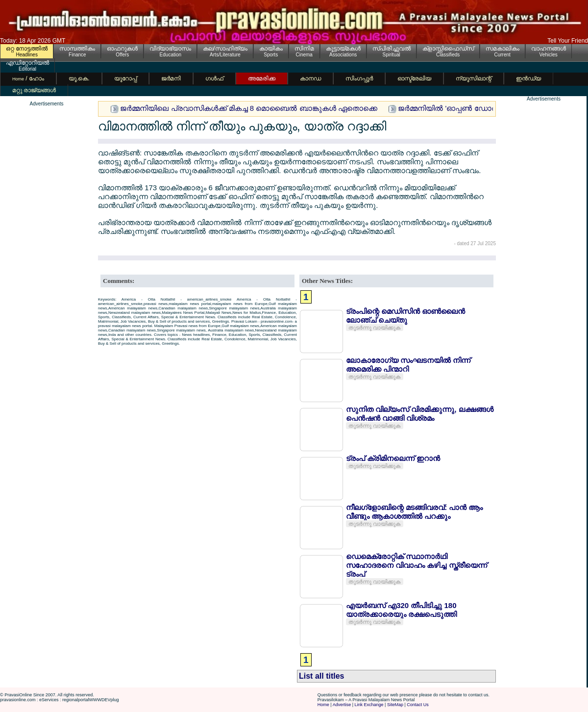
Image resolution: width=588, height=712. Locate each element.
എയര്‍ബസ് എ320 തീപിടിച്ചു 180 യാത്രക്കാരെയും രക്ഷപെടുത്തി (401, 610)
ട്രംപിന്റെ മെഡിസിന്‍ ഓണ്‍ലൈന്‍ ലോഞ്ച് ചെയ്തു (405, 316)
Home (323, 705)
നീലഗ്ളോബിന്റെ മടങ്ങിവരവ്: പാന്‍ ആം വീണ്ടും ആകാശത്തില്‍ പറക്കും (415, 512)
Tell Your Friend (568, 41)
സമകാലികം (502, 49)
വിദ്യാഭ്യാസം (170, 49)
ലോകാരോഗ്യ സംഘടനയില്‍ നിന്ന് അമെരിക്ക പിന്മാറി (408, 365)
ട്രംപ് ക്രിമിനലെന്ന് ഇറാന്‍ (393, 458)
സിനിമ (304, 49)
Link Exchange (369, 705)
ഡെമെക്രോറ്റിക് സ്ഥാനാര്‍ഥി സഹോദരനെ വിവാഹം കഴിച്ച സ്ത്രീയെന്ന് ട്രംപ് (416, 565)
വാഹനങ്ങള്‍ (549, 49)
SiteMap (395, 705)
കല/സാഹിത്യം (225, 49)
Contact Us (418, 705)
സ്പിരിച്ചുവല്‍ (392, 49)
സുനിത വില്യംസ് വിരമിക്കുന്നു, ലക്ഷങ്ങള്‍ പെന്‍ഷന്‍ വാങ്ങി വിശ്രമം (420, 414)
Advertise (342, 705)
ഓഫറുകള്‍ (122, 49)
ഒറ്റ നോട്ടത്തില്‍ (27, 49)
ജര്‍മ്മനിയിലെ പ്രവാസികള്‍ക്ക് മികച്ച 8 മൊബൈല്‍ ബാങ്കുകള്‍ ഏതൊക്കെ (248, 108)
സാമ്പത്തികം (77, 49)
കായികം (271, 49)
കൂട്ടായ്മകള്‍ (343, 49)
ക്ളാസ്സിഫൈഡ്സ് (448, 49)
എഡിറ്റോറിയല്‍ (27, 63)
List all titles (321, 676)
